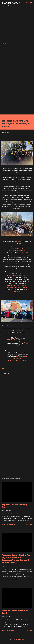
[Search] (27, 3)
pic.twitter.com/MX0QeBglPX (17, 360)
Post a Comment (12, 580)
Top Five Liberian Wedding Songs (15, 506)
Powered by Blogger (17, 639)
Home (5, 43)
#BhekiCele (16, 242)
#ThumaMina (12, 248)
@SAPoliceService (21, 248)
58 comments (11, 630)
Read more (29, 524)
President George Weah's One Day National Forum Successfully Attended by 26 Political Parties (16, 559)
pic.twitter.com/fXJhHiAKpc (17, 342)
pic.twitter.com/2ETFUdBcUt (17, 250)
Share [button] (28, 369)
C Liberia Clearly (11, 3)
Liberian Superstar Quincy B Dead (15, 612)
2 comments (11, 524)
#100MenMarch (26, 246)
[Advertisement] (17, 25)
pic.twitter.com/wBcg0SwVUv (17, 287)
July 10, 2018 (26, 253)
